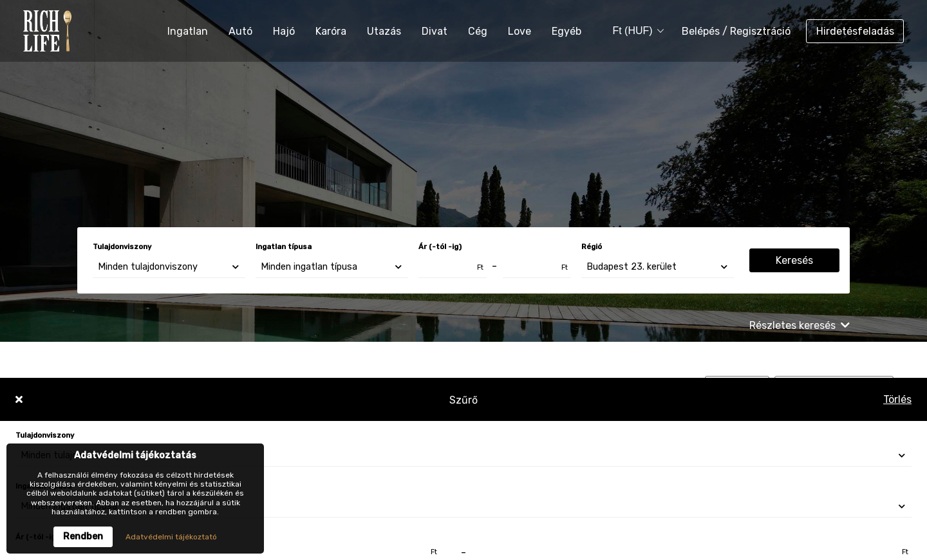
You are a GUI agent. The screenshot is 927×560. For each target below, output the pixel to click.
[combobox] (633, 31)
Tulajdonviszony (122, 247)
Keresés (794, 260)
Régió (592, 247)
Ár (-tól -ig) (440, 247)
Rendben (83, 537)
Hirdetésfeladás (855, 31)
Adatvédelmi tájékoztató (171, 537)
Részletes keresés (800, 325)
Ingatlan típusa (284, 247)
